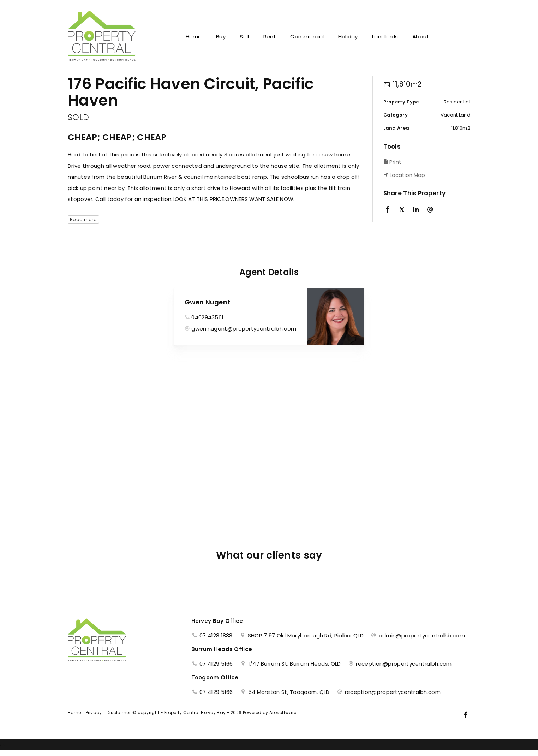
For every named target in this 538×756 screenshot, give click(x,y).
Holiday (348, 37)
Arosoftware (283, 712)
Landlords (385, 37)
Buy (221, 37)
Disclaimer (119, 712)
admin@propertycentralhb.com (422, 635)
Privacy (94, 712)
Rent (270, 37)
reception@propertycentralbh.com (404, 664)
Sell (244, 37)
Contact (453, 37)
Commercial (307, 37)
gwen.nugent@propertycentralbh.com (244, 329)
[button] (425, 162)
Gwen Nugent (207, 302)
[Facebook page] (466, 715)
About (421, 37)
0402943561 (207, 317)
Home (194, 37)
